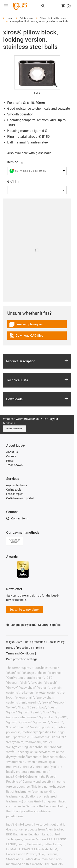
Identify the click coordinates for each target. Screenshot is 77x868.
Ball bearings (26, 18)
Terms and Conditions (20, 653)
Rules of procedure (18, 648)
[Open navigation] (6, 6)
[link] (37, 326)
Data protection (35, 642)
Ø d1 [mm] (15, 181)
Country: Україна (49, 625)
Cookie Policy (56, 642)
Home (10, 18)
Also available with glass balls (29, 153)
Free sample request (26, 325)
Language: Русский (21, 625)
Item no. (13, 162)
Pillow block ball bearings (53, 18)
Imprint (38, 648)
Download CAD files (26, 336)
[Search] (43, 6)
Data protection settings (22, 659)
